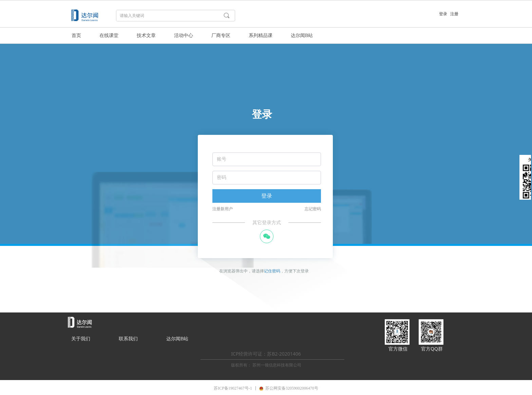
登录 (267, 196)
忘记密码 (313, 209)
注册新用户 (223, 209)
